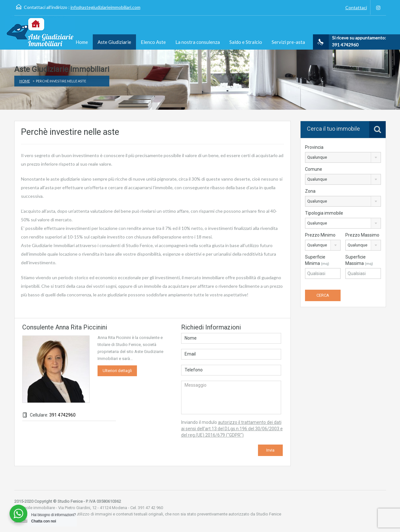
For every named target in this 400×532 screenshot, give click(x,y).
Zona (310, 191)
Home (82, 42)
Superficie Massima (359, 260)
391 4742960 (62, 415)
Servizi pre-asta (288, 42)
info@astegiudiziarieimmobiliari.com (105, 7)
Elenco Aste (153, 42)
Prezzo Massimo (362, 235)
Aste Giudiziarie (114, 42)
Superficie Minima (317, 260)
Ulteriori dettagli (117, 371)
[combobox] (343, 157)
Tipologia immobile (324, 213)
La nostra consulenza (198, 42)
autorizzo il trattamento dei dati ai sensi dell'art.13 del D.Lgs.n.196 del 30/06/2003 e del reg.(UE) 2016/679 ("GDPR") (232, 429)
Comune (314, 169)
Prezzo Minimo (320, 235)
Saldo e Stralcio (246, 42)
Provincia (314, 147)
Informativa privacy (32, 520)
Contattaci (356, 7)
